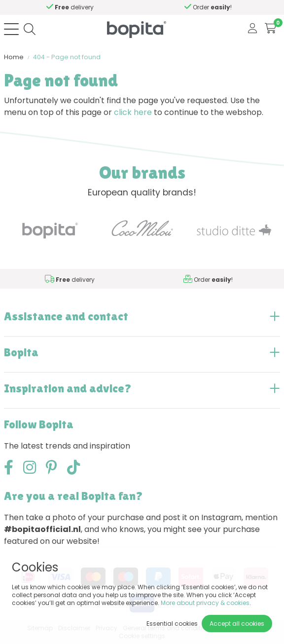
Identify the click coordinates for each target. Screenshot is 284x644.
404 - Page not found (67, 57)
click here (133, 112)
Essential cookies (172, 624)
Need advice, (98, 7)
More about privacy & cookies (205, 603)
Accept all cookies (237, 624)
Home (14, 57)
